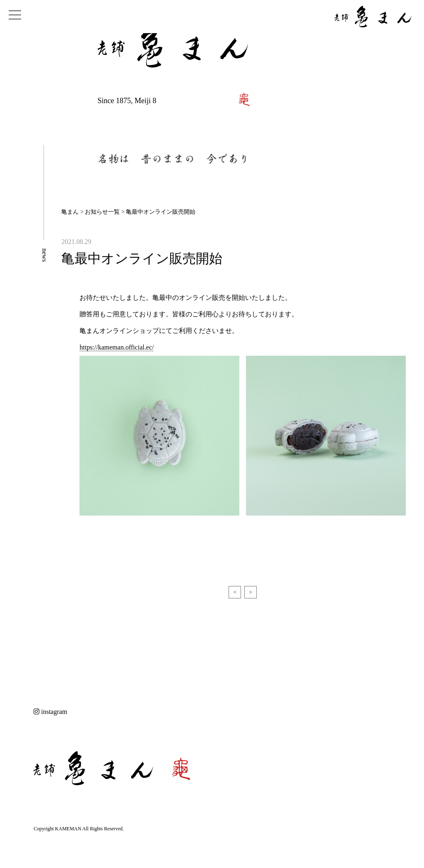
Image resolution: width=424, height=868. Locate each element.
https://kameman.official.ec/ (117, 347)
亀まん (70, 212)
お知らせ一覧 (102, 212)
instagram (50, 712)
